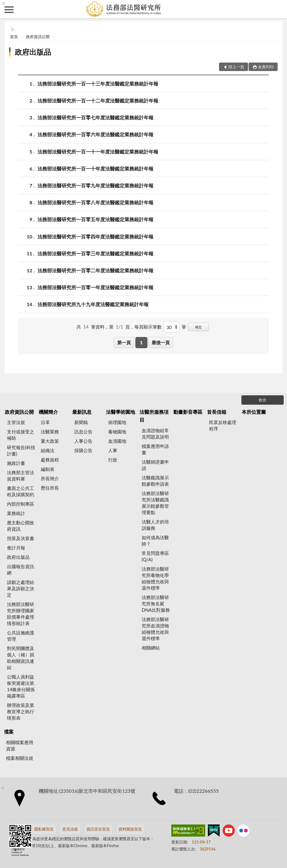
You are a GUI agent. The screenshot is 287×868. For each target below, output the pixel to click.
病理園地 (117, 422)
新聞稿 (81, 422)
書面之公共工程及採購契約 (21, 491)
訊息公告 (83, 432)
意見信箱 (70, 829)
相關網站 (151, 648)
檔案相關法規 (20, 758)
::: (3, 3)
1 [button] (141, 342)
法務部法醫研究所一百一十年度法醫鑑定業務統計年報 (95, 168)
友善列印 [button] (266, 67)
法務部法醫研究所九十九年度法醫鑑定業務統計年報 (93, 304)
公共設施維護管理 (21, 636)
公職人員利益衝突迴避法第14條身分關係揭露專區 (21, 686)
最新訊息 (82, 412)
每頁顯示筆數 (148, 327)
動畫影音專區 (188, 412)
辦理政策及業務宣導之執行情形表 (21, 711)
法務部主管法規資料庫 (21, 476)
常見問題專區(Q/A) (155, 556)
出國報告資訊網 (21, 570)
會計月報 (16, 548)
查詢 (278, 9)
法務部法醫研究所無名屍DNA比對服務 (156, 604)
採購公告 (83, 450)
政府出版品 (33, 52)
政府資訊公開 (38, 37)
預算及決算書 (21, 538)
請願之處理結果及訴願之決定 (21, 588)
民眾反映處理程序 (223, 425)
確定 (198, 327)
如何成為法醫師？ (155, 541)
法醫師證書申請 (155, 465)
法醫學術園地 (121, 412)
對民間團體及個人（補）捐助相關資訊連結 (21, 658)
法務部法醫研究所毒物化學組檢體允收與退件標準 (155, 578)
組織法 (48, 450)
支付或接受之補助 (21, 435)
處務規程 (50, 460)
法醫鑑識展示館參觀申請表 (155, 481)
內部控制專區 (21, 504)
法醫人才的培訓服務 (155, 525)
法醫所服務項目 (154, 416)
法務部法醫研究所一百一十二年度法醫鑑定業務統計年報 (98, 100)
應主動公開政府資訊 (21, 526)
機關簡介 (48, 412)
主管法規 (16, 422)
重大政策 (50, 441)
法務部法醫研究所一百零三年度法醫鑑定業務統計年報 (95, 253)
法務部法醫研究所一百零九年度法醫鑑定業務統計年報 (95, 185)
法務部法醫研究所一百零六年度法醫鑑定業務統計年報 (95, 134)
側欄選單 (9, 10)
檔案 (9, 732)
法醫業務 (50, 432)
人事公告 (83, 441)
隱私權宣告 (44, 829)
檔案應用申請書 (155, 449)
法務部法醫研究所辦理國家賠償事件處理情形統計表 (21, 614)
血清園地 (117, 441)
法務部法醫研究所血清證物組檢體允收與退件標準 (155, 629)
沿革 (45, 422)
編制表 (48, 469)
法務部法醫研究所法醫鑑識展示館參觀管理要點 (155, 503)
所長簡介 (50, 478)
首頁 (14, 37)
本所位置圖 (254, 412)
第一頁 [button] (124, 342)
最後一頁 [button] (161, 342)
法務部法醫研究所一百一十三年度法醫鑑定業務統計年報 (98, 84)
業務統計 (16, 513)
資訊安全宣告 (98, 829)
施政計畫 (16, 463)
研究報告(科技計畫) (21, 450)
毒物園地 (117, 432)
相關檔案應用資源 (20, 745)
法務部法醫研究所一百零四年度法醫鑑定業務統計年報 (95, 236)
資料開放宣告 (130, 829)
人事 (113, 450)
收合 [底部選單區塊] (263, 400)
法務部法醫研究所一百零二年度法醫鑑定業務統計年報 (95, 270)
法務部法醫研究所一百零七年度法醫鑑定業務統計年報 (95, 117)
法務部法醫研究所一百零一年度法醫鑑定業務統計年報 (95, 287)
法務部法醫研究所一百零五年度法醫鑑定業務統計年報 (95, 219)
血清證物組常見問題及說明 (155, 434)
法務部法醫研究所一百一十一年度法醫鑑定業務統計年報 (98, 152)
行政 (113, 460)
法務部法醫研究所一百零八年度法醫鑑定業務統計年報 (95, 202)
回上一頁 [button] (236, 67)
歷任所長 (50, 488)
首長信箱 (217, 412)
